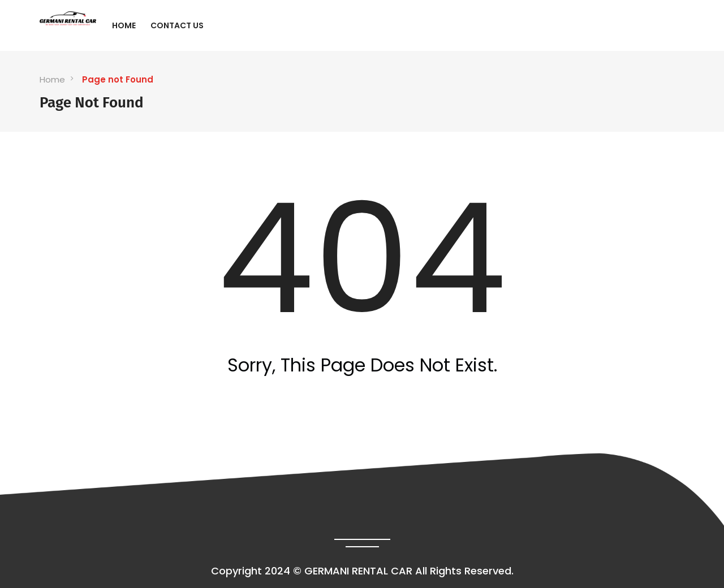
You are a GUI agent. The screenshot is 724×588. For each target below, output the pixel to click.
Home (124, 25)
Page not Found (118, 79)
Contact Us (177, 25)
